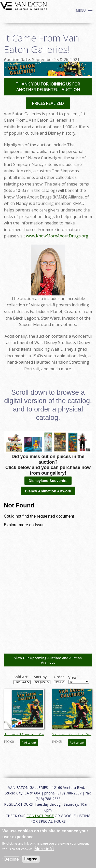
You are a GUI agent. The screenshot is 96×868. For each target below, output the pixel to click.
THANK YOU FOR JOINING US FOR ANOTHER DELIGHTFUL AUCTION (48, 87)
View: (73, 677)
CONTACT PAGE (40, 816)
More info (44, 849)
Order (59, 677)
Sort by (40, 677)
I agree (31, 859)
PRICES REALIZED (48, 103)
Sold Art (21, 677)
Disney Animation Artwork (48, 491)
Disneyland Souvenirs (48, 481)
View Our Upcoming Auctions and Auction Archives (48, 660)
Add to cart (29, 743)
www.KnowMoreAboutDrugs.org (57, 236)
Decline (12, 859)
